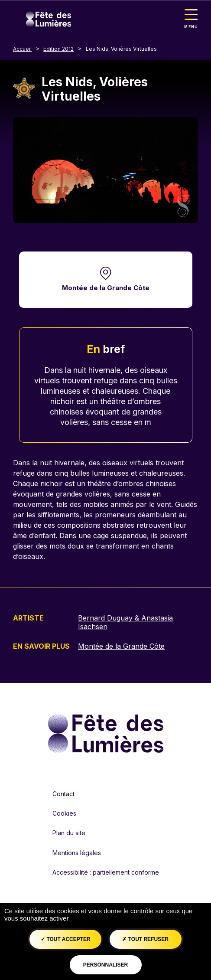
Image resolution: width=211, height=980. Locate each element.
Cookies (64, 813)
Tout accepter (66, 939)
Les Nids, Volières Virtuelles (121, 49)
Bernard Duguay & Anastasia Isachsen (125, 622)
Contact (63, 794)
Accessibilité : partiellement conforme (106, 872)
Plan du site (69, 833)
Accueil (22, 49)
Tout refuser (145, 939)
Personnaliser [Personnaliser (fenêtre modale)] (105, 965)
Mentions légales (77, 853)
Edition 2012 (58, 49)
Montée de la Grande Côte (106, 288)
